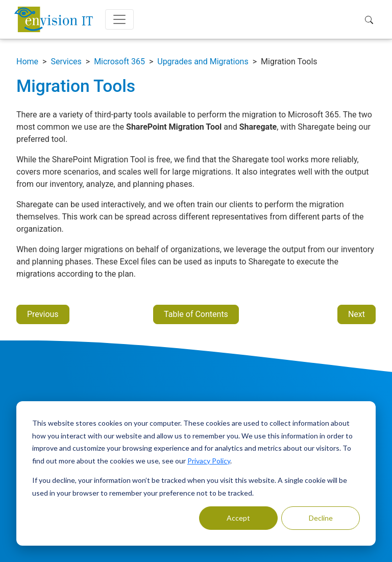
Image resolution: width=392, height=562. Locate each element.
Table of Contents (196, 314)
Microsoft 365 (119, 62)
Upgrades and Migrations (203, 62)
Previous (43, 314)
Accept (238, 518)
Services (66, 62)
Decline (321, 518)
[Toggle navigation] (119, 19)
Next (357, 314)
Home (27, 62)
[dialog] (196, 473)
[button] (371, 19)
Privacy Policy (209, 461)
